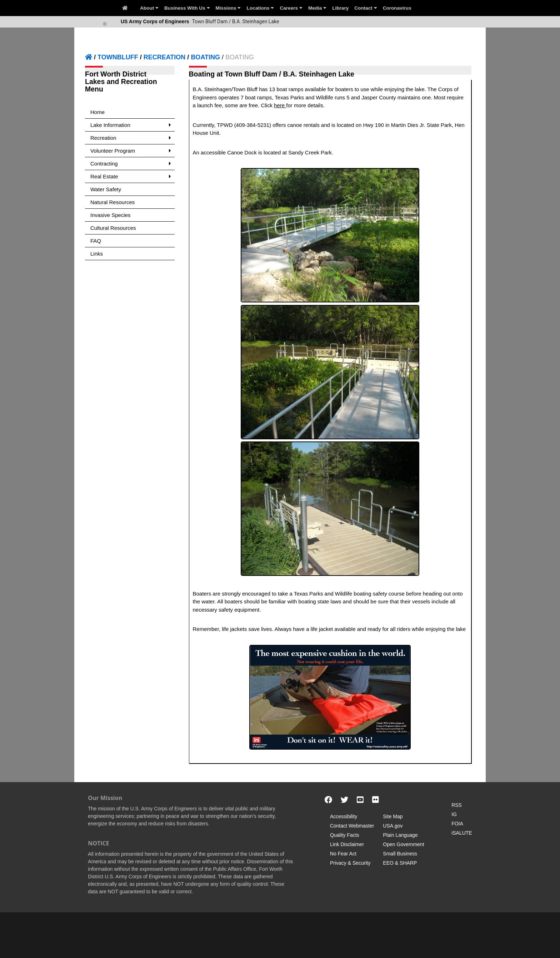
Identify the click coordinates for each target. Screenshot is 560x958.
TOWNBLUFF (118, 57)
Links (97, 254)
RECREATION (165, 57)
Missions (228, 8)
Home (97, 112)
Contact (366, 8)
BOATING (205, 57)
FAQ (96, 241)
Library (340, 8)
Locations (260, 8)
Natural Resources (112, 202)
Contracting (131, 164)
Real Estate (131, 176)
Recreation (131, 138)
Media (317, 8)
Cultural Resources (113, 228)
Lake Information (131, 125)
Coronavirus (397, 8)
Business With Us (187, 8)
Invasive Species (111, 215)
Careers (291, 8)
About (149, 8)
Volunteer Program (131, 151)
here (280, 105)
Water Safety (106, 189)
